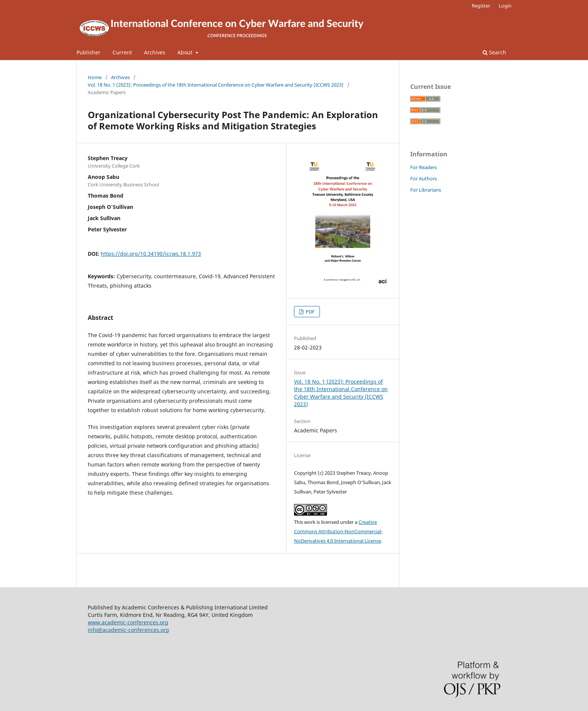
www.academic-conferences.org (128, 622)
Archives (155, 52)
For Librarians (426, 190)
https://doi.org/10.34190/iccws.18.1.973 (151, 254)
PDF (310, 312)
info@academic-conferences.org (128, 630)
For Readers (424, 167)
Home (95, 77)
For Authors (424, 178)
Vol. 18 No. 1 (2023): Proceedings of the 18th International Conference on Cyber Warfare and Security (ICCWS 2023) (216, 85)
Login (505, 6)
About (186, 52)
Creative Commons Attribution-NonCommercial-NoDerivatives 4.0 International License (338, 531)
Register (481, 6)
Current (122, 52)
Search (494, 52)
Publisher (88, 52)
